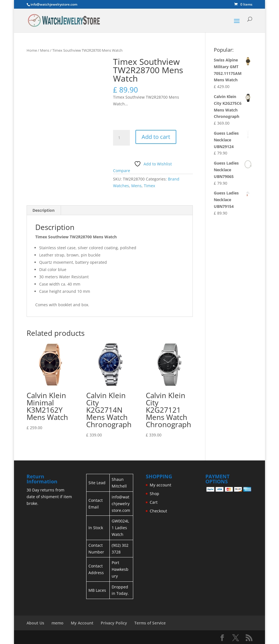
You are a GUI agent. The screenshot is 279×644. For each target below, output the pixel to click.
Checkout (158, 511)
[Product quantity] (121, 138)
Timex (149, 186)
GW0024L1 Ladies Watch (120, 528)
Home (32, 50)
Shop (154, 494)
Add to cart (156, 137)
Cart (154, 502)
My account (160, 485)
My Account (82, 623)
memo (58, 623)
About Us (35, 623)
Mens (45, 50)
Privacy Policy (114, 623)
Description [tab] (44, 210)
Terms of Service (150, 623)
